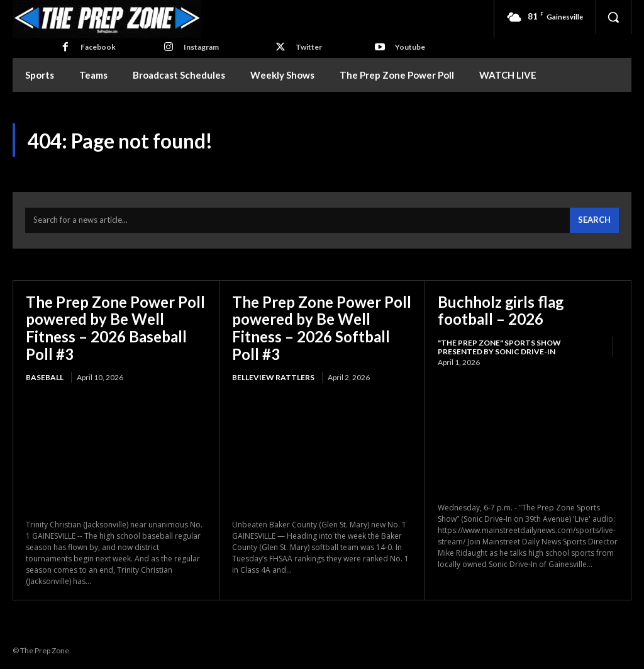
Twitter (309, 47)
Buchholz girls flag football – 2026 (502, 311)
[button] (613, 17)
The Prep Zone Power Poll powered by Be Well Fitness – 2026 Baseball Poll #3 (115, 328)
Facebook (98, 47)
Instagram (201, 47)
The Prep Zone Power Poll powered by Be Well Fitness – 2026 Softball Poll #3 (322, 328)
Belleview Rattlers (273, 378)
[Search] (594, 221)
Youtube (410, 47)
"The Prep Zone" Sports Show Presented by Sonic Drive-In (499, 348)
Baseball (45, 378)
